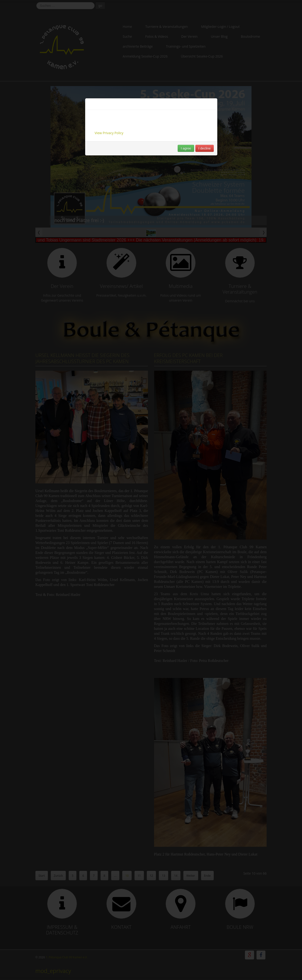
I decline (205, 148)
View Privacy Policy (109, 133)
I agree (186, 148)
